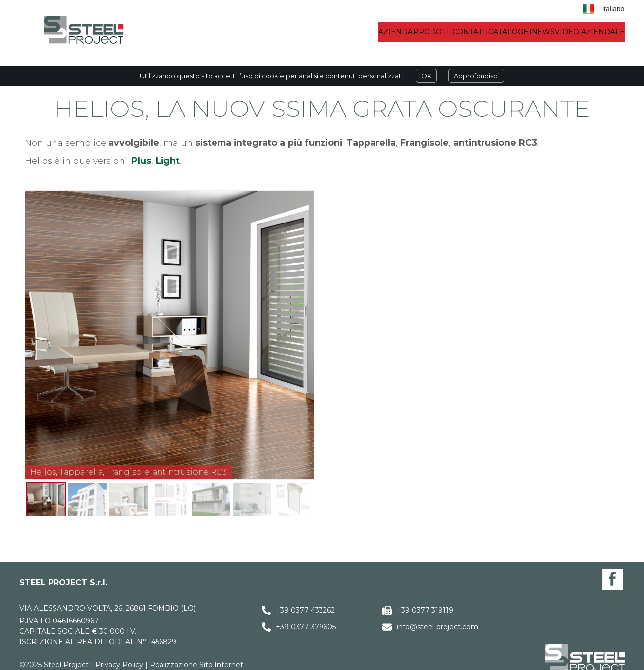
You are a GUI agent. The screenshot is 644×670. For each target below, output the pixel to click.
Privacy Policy (119, 665)
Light (168, 160)
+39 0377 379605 (306, 627)
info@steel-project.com (437, 627)
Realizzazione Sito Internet (196, 665)
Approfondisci (476, 76)
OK (426, 76)
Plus (141, 160)
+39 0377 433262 (305, 610)
